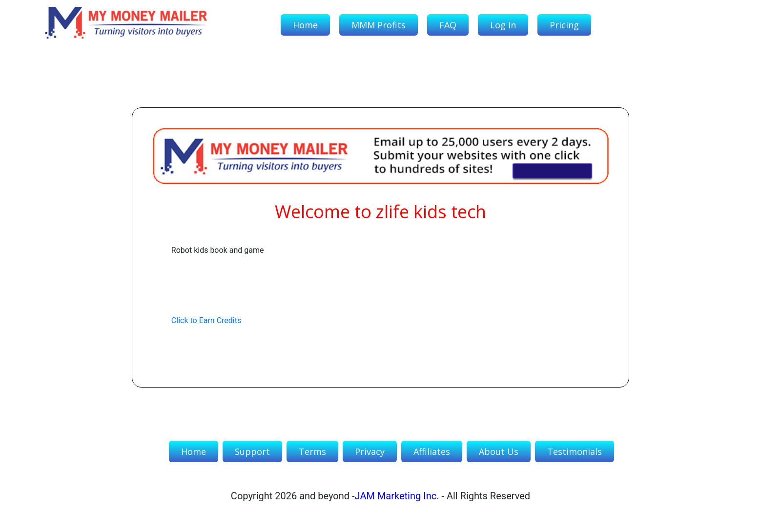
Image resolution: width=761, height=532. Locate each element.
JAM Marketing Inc (396, 496)
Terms (312, 451)
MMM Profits (379, 25)
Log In (503, 25)
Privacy (370, 451)
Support (252, 451)
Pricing (564, 25)
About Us (499, 451)
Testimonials (575, 451)
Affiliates (432, 451)
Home (305, 25)
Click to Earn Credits (206, 320)
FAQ (448, 25)
